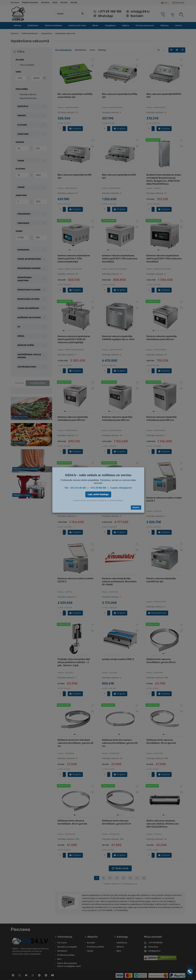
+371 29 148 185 (78, 488)
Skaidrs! (136, 508)
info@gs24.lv (125, 488)
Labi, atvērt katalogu (98, 494)
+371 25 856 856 (98, 488)
